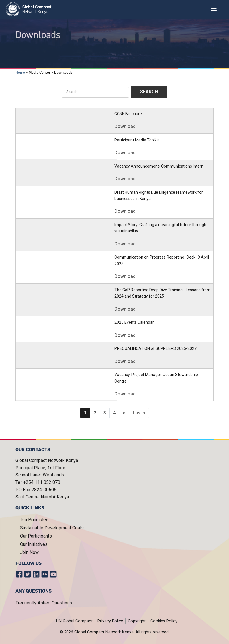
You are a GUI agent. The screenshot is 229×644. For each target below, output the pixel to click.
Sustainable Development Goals (52, 528)
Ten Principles (34, 520)
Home (20, 72)
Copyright (137, 621)
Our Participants (36, 536)
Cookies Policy (164, 621)
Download (125, 126)
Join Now (29, 552)
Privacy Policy (110, 621)
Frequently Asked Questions (44, 603)
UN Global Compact (74, 621)
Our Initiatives (34, 544)
